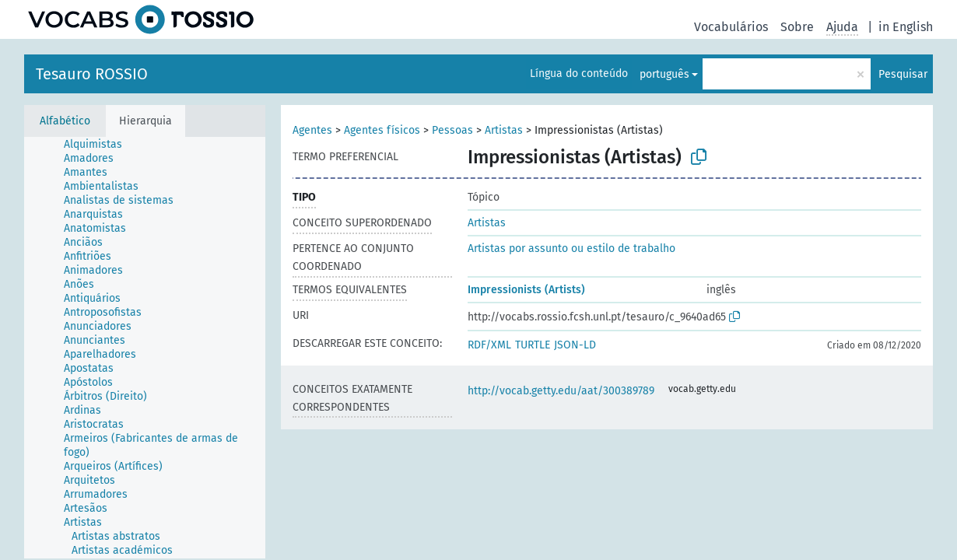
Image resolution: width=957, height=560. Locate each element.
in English (906, 27)
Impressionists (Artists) (526, 290)
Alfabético (65, 121)
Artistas (504, 130)
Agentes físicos (382, 130)
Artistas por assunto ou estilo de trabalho (571, 248)
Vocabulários (731, 27)
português (664, 74)
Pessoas (452, 130)
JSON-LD (575, 345)
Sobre (797, 27)
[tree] (145, 348)
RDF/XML (489, 345)
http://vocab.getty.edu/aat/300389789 (561, 391)
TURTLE (533, 345)
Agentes (312, 130)
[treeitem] (100, 145)
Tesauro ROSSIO (92, 74)
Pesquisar (903, 74)
